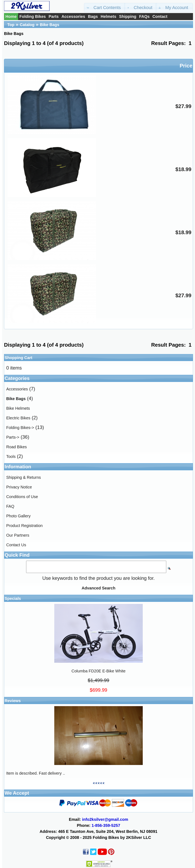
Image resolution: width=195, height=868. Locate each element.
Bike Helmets (18, 408)
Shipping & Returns (24, 477)
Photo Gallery (18, 516)
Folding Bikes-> (20, 428)
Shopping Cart (18, 358)
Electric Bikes (18, 418)
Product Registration (24, 526)
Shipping (128, 16)
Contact (160, 16)
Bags (93, 16)
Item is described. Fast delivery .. (36, 773)
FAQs (144, 16)
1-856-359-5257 (106, 825)
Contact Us (16, 545)
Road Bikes (16, 447)
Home (11, 16)
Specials (13, 598)
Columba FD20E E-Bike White (99, 671)
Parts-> (13, 437)
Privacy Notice (19, 487)
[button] (105, 8)
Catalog (27, 25)
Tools (11, 456)
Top (11, 25)
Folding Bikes (33, 16)
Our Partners (18, 535)
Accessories (73, 16)
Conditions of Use (22, 497)
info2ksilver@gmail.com (105, 819)
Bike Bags (50, 25)
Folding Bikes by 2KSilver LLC (122, 837)
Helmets (109, 16)
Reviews (13, 701)
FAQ (10, 506)
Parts (54, 16)
